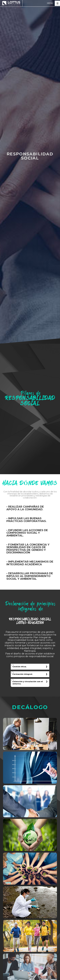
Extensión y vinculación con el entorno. (28, 683)
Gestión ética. (20, 667)
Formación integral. (23, 674)
